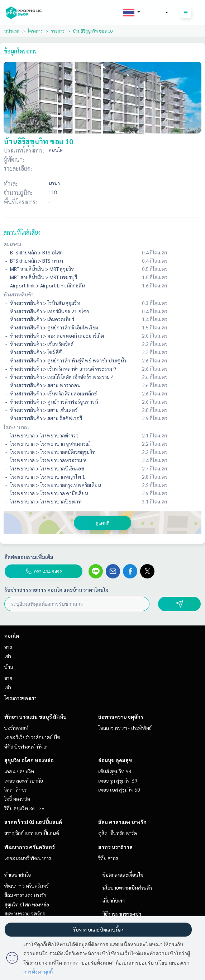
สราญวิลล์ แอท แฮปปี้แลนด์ (32, 833)
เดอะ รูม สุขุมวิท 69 (118, 780)
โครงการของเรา (20, 698)
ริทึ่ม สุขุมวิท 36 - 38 (24, 808)
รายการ (58, 31)
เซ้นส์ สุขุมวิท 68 (115, 771)
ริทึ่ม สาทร (108, 858)
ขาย (8, 647)
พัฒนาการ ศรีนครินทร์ (30, 847)
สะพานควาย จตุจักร (121, 717)
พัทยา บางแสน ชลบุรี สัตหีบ (35, 717)
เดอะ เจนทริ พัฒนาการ (28, 858)
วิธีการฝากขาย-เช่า (122, 914)
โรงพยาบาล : (16, 427)
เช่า (8, 656)
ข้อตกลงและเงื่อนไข (123, 875)
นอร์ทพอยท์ (16, 728)
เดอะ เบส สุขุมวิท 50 (119, 789)
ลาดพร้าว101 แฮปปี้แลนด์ (33, 822)
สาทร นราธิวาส (115, 847)
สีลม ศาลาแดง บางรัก (122, 822)
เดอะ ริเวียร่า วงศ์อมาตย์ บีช (32, 737)
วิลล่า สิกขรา (16, 789)
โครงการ (35, 31)
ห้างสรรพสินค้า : (20, 294)
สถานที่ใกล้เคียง (22, 232)
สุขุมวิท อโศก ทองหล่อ (29, 760)
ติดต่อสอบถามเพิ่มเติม (29, 557)
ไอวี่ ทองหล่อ (17, 799)
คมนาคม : (13, 244)
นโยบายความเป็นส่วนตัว (127, 887)
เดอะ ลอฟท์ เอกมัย (24, 780)
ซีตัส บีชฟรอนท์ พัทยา (26, 746)
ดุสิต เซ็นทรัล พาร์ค (118, 833)
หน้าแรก (12, 31)
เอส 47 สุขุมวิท (19, 771)
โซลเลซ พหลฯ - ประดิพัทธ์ (125, 728)
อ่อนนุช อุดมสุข (115, 760)
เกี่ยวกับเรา (114, 900)
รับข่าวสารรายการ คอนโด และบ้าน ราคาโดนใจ (56, 590)
